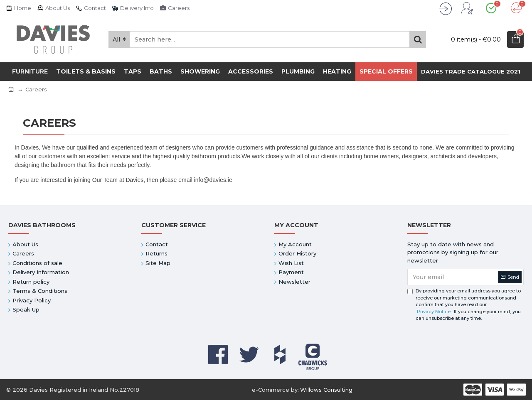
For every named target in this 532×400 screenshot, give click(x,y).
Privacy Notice (434, 312)
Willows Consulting (326, 390)
